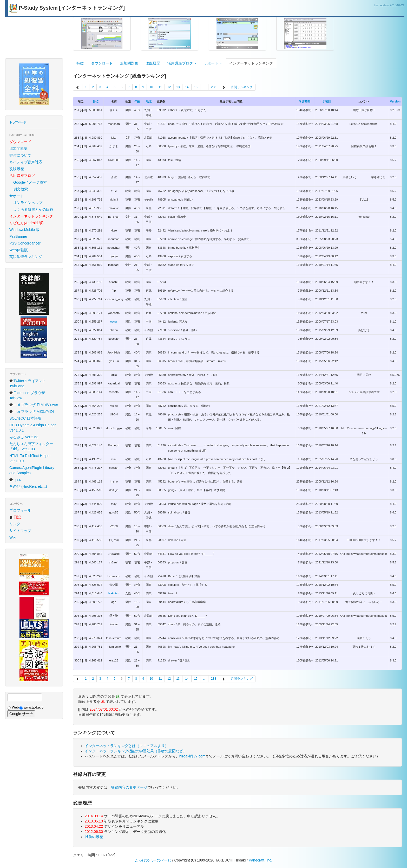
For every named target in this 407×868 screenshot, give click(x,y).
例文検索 (21, 189)
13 (178, 87)
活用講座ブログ (182, 63)
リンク (15, 524)
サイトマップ (20, 531)
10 (151, 87)
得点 (96, 101)
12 (169, 87)
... (204, 87)
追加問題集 (18, 149)
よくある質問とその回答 (33, 209)
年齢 (137, 101)
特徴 (80, 63)
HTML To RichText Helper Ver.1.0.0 (30, 458)
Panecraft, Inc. (260, 860)
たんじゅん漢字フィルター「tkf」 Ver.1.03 (31, 446)
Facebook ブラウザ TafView (27, 395)
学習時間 (305, 101)
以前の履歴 (94, 837)
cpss (15, 480)
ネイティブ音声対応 (26, 162)
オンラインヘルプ (28, 203)
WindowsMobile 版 (24, 230)
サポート (17, 196)
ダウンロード (102, 63)
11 (160, 87)
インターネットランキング (251, 63)
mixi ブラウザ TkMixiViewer (34, 405)
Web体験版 (19, 250)
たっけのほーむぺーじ (153, 860)
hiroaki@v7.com (192, 756)
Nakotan (114, 593)
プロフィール (20, 510)
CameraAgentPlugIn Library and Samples (32, 470)
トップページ (18, 122)
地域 (149, 101)
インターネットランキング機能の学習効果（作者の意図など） (136, 751)
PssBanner (18, 236)
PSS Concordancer (25, 243)
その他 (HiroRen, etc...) (28, 486)
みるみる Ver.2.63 (24, 437)
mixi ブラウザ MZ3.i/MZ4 (32, 412)
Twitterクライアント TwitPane (28, 383)
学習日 (327, 101)
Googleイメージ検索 (30, 182)
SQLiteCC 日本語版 (25, 418)
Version (395, 101)
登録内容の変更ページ (129, 787)
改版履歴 (17, 169)
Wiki (13, 537)
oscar (114, 322)
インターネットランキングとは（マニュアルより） (127, 746)
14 (187, 87)
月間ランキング (242, 87)
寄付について (20, 155)
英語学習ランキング (26, 257)
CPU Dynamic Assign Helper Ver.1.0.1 (32, 428)
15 (196, 87)
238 (214, 87)
